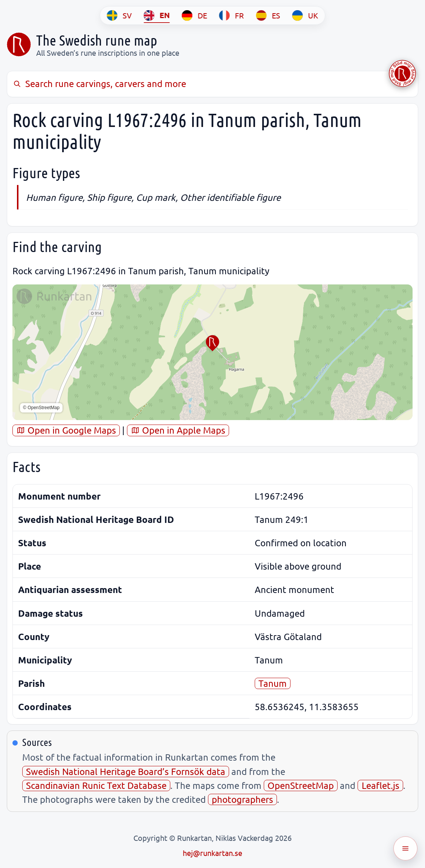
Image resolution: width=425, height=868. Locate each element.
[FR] (232, 15)
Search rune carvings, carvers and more (99, 83)
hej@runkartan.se (212, 853)
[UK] (305, 15)
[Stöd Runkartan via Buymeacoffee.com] (402, 73)
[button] (212, 343)
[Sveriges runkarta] (19, 44)
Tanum (273, 683)
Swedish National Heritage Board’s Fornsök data (126, 771)
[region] (212, 352)
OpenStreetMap (301, 785)
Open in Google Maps (66, 430)
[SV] (119, 15)
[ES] (268, 15)
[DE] (195, 15)
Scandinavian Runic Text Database (96, 785)
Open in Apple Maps (178, 430)
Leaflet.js (381, 785)
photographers (242, 799)
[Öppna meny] (405, 848)
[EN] (157, 15)
